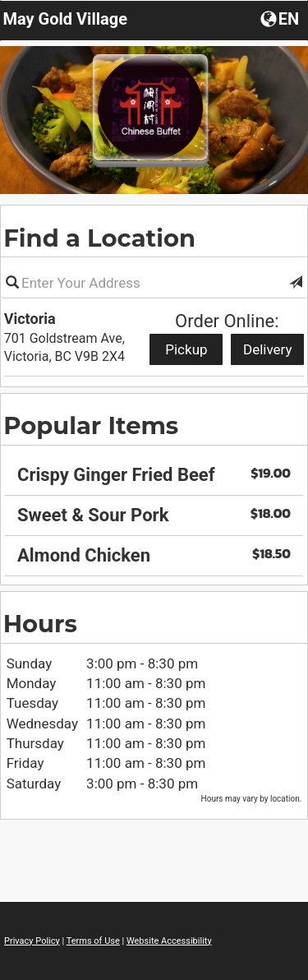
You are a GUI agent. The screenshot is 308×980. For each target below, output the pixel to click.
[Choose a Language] (281, 18)
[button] (296, 283)
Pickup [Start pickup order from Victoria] (186, 349)
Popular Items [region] (91, 425)
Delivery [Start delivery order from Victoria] (268, 349)
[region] (154, 510)
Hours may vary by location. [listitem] (252, 799)
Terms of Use (93, 941)
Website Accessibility (169, 941)
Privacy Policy (32, 941)
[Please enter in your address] (154, 283)
